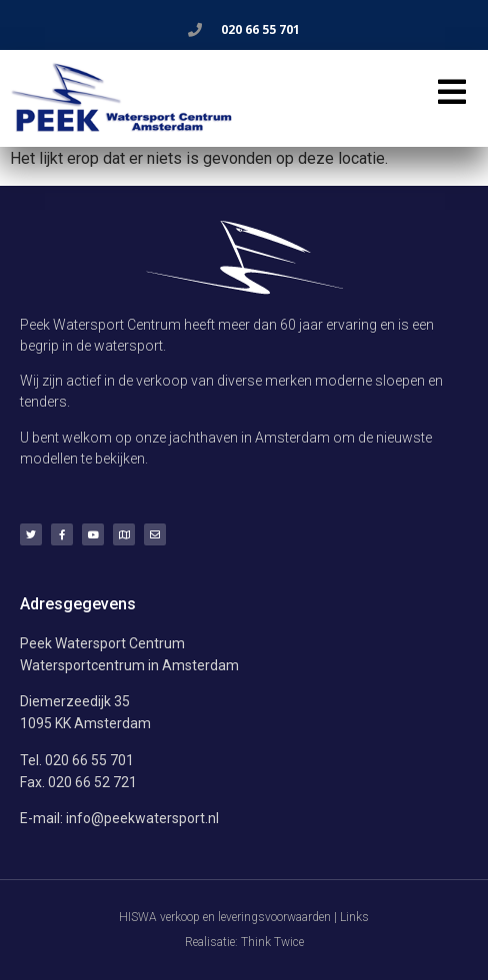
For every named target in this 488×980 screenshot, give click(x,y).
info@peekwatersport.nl (142, 818)
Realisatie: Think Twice (244, 942)
